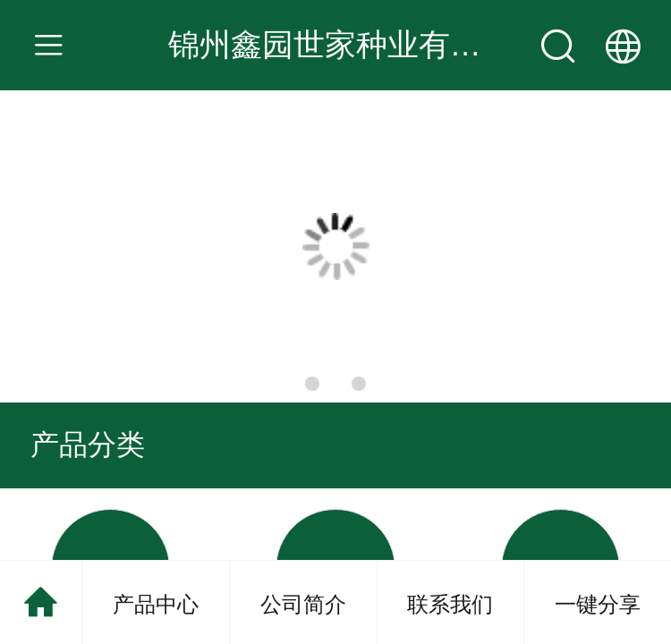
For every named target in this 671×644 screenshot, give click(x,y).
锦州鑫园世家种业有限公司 (356, 44)
